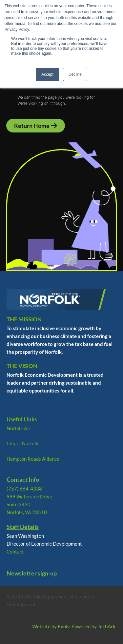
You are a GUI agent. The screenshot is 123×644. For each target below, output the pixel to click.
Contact (15, 552)
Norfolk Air (19, 428)
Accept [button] (47, 74)
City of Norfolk (22, 443)
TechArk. (107, 626)
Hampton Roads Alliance (33, 459)
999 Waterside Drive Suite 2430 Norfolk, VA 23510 (29, 504)
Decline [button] (75, 74)
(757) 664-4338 (24, 489)
